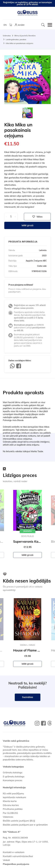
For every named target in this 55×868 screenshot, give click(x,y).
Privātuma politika (13, 809)
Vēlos (37, 217)
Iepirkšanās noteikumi (14, 797)
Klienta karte (10, 801)
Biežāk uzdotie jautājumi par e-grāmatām (25, 825)
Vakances (8, 817)
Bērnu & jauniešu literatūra (25, 36)
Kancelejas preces (13, 780)
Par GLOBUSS (10, 813)
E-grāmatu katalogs (14, 776)
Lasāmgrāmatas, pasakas (16, 39)
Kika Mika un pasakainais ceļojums (19, 43)
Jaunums (27, 531)
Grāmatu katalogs (13, 772)
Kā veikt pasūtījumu (13, 793)
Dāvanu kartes (11, 805)
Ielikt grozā (27, 225)
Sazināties (28, 697)
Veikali (6, 860)
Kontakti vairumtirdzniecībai (18, 856)
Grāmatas (7, 36)
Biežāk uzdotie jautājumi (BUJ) (19, 821)
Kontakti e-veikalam (14, 852)
